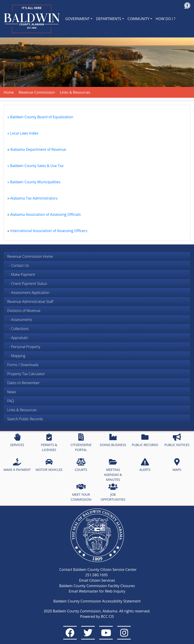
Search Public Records (25, 419)
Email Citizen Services (97, 580)
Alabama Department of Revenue (38, 149)
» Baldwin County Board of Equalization (40, 117)
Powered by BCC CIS (97, 616)
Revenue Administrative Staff (30, 302)
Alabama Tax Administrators (34, 198)
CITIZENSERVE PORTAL (81, 443)
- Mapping (16, 356)
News (12, 392)
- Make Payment (21, 274)
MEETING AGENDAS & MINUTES (113, 470)
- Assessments (20, 320)
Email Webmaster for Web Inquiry (97, 591)
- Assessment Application (28, 293)
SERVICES (17, 440)
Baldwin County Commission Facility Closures (97, 586)
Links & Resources (22, 410)
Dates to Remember (23, 383)
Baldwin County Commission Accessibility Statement (97, 601)
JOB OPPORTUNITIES (113, 492)
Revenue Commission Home (30, 256)
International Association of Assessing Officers (49, 231)
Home (9, 92)
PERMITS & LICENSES (49, 443)
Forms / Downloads (23, 365)
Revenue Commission (37, 92)
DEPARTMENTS (109, 19)
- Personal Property (24, 347)
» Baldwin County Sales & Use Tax (36, 166)
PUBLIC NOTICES (177, 440)
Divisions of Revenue (24, 311)
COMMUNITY (139, 19)
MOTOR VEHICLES (49, 465)
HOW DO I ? (166, 19)
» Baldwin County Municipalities (34, 182)
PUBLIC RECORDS (145, 440)
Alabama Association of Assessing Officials (45, 214)
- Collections (18, 329)
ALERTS (145, 465)
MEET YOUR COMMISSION (81, 492)
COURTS (81, 465)
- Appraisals (18, 338)
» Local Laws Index (23, 133)
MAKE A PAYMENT (17, 465)
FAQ (11, 401)
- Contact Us (18, 265)
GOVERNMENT (78, 19)
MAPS (177, 465)
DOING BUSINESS (113, 440)
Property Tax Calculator (26, 374)
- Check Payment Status (27, 284)
